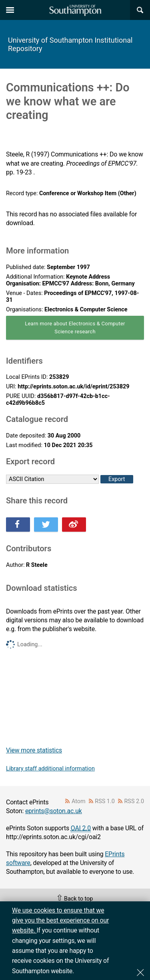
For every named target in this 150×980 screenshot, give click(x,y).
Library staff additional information (50, 769)
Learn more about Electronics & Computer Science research (75, 328)
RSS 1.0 (105, 801)
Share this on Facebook (18, 525)
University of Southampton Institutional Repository (70, 44)
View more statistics (34, 750)
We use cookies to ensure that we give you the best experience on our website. (60, 921)
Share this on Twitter (46, 525)
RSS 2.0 (134, 801)
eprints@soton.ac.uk (54, 811)
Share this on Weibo (74, 525)
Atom (79, 801)
